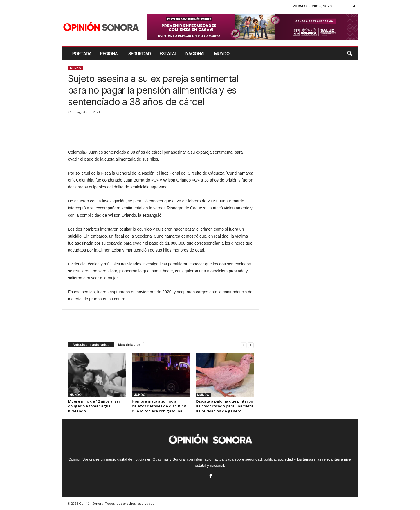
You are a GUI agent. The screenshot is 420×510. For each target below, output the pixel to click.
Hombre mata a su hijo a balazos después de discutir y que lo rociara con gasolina (159, 406)
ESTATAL (168, 54)
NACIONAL (195, 54)
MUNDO (222, 54)
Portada (82, 54)
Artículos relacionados (91, 345)
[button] (349, 54)
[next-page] (251, 345)
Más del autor (129, 345)
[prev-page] (244, 345)
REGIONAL (110, 54)
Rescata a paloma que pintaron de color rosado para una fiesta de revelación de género (225, 406)
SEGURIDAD (140, 54)
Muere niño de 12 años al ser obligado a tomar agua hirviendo (94, 406)
